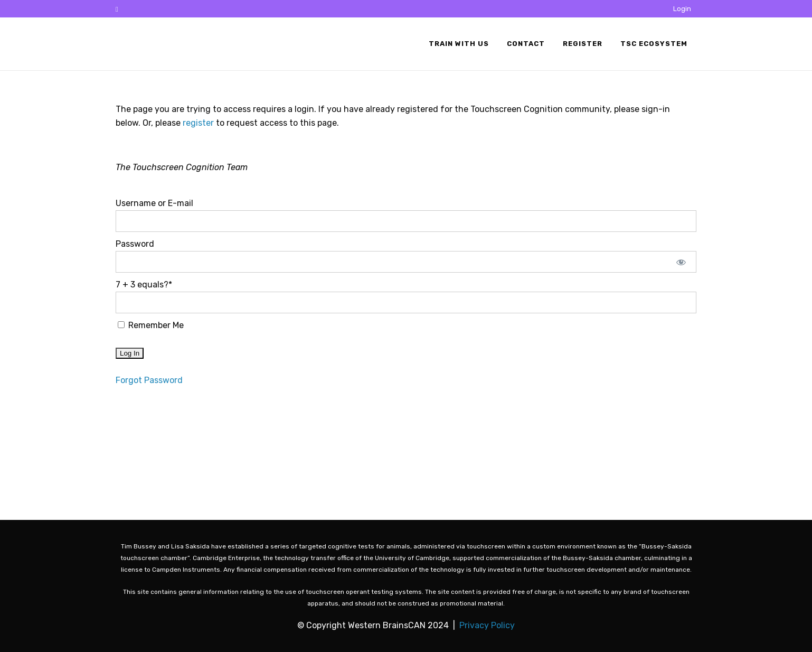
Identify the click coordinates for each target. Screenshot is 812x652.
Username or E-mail (154, 203)
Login (682, 9)
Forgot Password (149, 380)
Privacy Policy (487, 625)
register (198, 123)
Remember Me (151, 325)
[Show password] (681, 262)
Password (135, 244)
